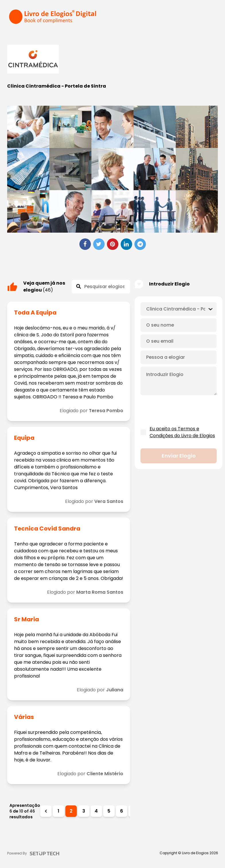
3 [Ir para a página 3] (84, 811)
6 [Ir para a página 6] (122, 811)
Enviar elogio (179, 456)
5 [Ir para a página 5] (109, 811)
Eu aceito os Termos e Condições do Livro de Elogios (182, 432)
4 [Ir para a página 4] (96, 811)
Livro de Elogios (195, 853)
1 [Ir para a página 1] (58, 811)
